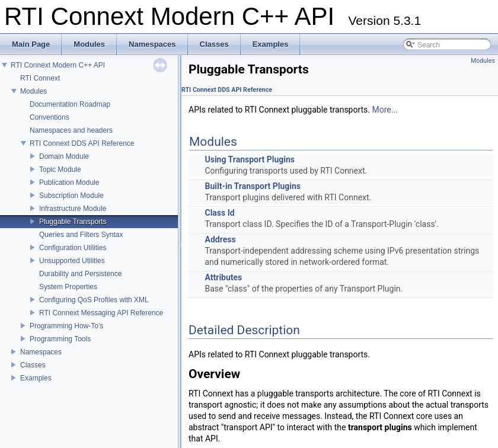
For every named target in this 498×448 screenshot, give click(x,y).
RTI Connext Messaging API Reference (101, 313)
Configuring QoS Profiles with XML (94, 300)
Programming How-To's (66, 326)
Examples (36, 378)
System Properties (68, 287)
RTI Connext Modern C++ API (58, 65)
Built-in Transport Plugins (253, 186)
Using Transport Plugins (250, 159)
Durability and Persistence (80, 274)
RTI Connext (40, 78)
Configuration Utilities (73, 248)
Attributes (223, 277)
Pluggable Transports (73, 222)
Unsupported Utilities (72, 261)
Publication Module (69, 183)
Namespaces (41, 352)
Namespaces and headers (71, 130)
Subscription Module (71, 196)
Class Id (219, 213)
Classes (33, 365)
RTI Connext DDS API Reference (82, 143)
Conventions (50, 117)
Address (220, 239)
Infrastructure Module (73, 209)
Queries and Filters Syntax (81, 235)
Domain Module (64, 156)
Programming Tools (60, 339)
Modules (33, 91)
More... (385, 110)
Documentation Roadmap (70, 104)
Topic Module (60, 169)
